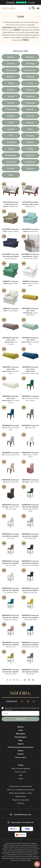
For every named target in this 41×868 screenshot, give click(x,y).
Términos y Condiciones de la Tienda (21, 790)
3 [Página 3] (14, 680)
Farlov (30, 83)
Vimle (11, 175)
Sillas (20, 740)
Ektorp (11, 83)
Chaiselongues (21, 737)
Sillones (21, 727)
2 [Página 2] (11, 680)
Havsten (11, 103)
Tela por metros (21, 757)
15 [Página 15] (29, 680)
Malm (30, 129)
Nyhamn (30, 142)
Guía (21, 775)
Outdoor (20, 754)
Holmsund (11, 109)
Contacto (21, 803)
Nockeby (30, 136)
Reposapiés (20, 734)
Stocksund (11, 162)
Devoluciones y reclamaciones (21, 786)
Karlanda (11, 116)
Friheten (11, 90)
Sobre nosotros (21, 772)
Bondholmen (30, 70)
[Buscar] (30, 8)
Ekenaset (11, 77)
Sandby (30, 149)
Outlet (21, 779)
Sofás (21, 730)
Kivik (11, 122)
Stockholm (30, 155)
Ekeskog (30, 77)
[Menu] (38, 8)
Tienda (20, 765)
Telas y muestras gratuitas (20, 768)
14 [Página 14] (25, 680)
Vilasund (30, 168)
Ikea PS (30, 109)
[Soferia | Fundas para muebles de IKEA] (9, 8)
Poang (11, 149)
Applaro (11, 57)
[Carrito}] (34, 8)
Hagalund (30, 96)
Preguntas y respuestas (21, 800)
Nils (11, 136)
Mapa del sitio (21, 796)
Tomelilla (11, 168)
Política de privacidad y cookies (20, 793)
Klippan (30, 122)
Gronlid (11, 96)
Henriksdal (30, 103)
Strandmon (30, 162)
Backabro (30, 57)
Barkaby (11, 63)
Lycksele (11, 129)
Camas (21, 750)
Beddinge (30, 63)
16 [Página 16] (33, 680)
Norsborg (11, 142)
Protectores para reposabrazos (20, 747)
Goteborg (30, 90)
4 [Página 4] (17, 680)
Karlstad (30, 116)
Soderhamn (11, 155)
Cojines (21, 744)
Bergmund (11, 70)
